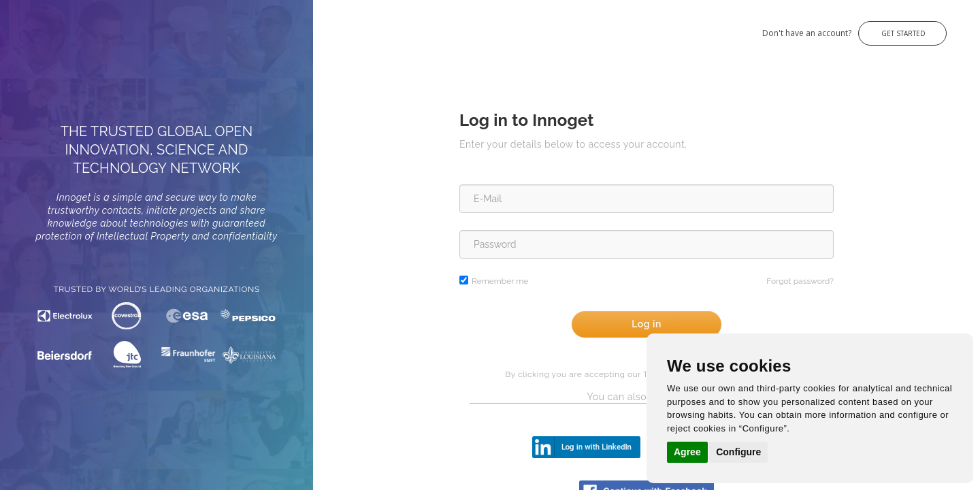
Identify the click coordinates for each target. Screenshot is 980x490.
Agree (687, 452)
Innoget (27, 26)
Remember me (500, 281)
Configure (738, 452)
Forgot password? (800, 281)
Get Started (902, 33)
